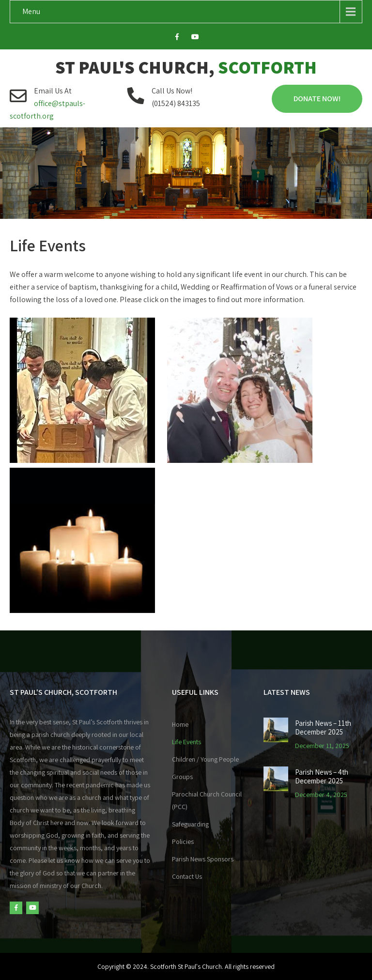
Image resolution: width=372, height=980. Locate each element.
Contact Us (187, 876)
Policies (183, 842)
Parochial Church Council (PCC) (207, 800)
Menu (31, 11)
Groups (182, 777)
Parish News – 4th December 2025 (322, 777)
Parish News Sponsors (203, 859)
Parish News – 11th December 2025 (323, 728)
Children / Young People (205, 759)
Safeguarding (190, 824)
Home (180, 724)
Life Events (186, 742)
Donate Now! (317, 99)
